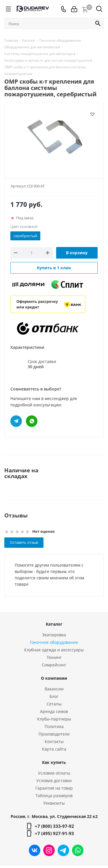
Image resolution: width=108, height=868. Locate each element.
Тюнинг (54, 657)
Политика (54, 726)
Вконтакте (35, 850)
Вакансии (54, 689)
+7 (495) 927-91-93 (54, 833)
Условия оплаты (54, 773)
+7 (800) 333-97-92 (54, 826)
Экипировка (54, 635)
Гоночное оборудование (54, 642)
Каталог (54, 624)
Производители (54, 734)
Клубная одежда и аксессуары (54, 650)
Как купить (54, 762)
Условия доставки (54, 781)
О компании (54, 678)
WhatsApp (78, 850)
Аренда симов (54, 711)
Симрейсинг (54, 665)
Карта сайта (54, 749)
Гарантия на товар (54, 788)
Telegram (63, 850)
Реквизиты (54, 803)
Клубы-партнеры (54, 719)
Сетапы (54, 704)
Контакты (54, 741)
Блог (54, 696)
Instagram (49, 850)
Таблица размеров (54, 796)
